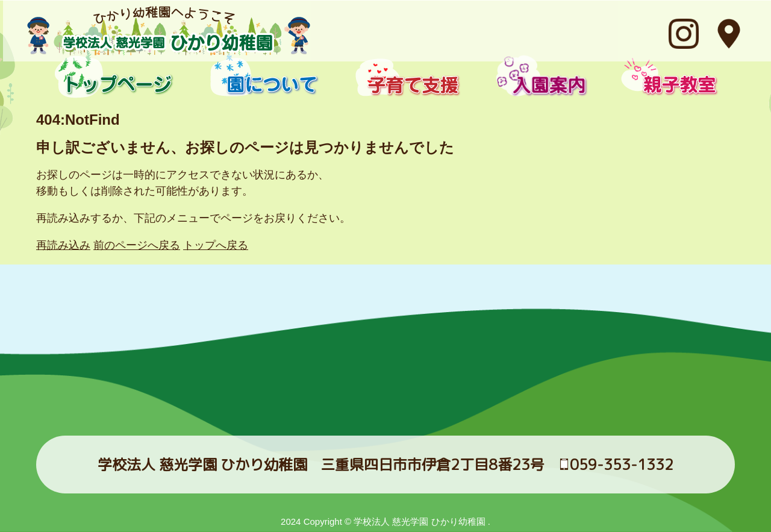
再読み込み (63, 245)
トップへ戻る (216, 245)
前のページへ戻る (137, 245)
